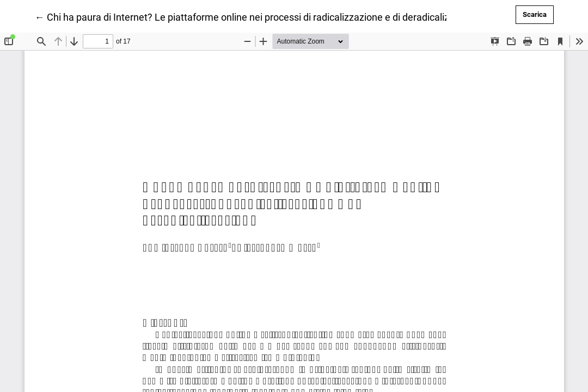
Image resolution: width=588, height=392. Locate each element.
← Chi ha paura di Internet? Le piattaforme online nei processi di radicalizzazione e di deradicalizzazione (259, 16)
